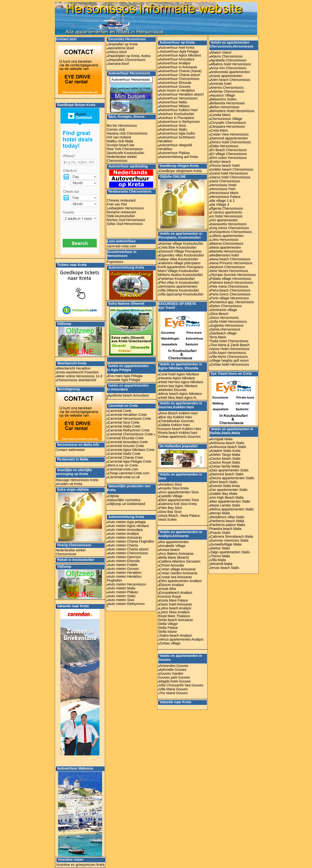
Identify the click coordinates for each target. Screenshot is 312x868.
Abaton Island (221, 52)
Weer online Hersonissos (76, 376)
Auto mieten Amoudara (125, 530)
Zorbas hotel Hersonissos (230, 364)
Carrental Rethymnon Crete (129, 430)
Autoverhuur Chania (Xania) (180, 71)
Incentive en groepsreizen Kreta (80, 865)
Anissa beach (169, 550)
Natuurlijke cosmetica (124, 500)
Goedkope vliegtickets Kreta (180, 171)
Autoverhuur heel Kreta (177, 48)
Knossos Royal (169, 596)
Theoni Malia (220, 556)
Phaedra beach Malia (225, 529)
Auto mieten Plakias (123, 592)
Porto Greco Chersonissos (230, 294)
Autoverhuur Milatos (174, 106)
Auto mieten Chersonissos (128, 553)
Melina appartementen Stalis (232, 509)
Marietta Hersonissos (226, 251)
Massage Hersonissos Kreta (77, 480)
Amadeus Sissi (171, 484)
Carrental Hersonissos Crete (130, 419)
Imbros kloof (117, 52)
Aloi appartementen (174, 542)
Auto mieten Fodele (123, 565)
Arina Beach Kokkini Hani (178, 413)
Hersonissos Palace (225, 197)
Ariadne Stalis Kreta (225, 451)
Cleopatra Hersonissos (228, 127)
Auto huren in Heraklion (176, 90)
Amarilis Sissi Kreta (174, 488)
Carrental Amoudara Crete (128, 442)
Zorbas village (170, 643)
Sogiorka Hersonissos (227, 325)
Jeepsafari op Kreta (123, 44)
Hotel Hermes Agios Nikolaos (181, 382)
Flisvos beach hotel (225, 166)
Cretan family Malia (225, 466)
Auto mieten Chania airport (128, 549)
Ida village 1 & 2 (222, 201)
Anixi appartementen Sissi (179, 492)
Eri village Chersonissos (229, 154)
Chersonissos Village (226, 119)
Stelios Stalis (220, 548)
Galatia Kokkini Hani (175, 425)
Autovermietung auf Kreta (179, 157)
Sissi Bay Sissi (170, 512)
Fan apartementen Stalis (229, 490)
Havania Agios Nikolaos (177, 378)
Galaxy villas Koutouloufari (178, 259)
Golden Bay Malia (224, 494)
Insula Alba (167, 589)
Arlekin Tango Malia (225, 455)
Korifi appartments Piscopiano (181, 267)
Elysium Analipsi (171, 585)
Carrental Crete (120, 411)
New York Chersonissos (125, 149)
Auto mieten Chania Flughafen (131, 541)
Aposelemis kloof (121, 48)
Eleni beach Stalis (224, 482)
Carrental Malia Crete (124, 426)
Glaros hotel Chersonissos (230, 177)
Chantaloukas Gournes (177, 421)
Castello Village (171, 496)
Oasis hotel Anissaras (176, 604)
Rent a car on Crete (123, 465)
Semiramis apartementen (178, 286)
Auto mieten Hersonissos (127, 584)
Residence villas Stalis (227, 517)
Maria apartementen (226, 247)
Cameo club (116, 129)
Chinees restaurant (121, 200)
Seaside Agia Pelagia (124, 380)
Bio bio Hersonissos (122, 126)
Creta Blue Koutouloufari (178, 247)
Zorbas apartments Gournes (179, 437)
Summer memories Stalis (229, 540)
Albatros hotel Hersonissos (231, 64)
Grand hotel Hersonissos (229, 173)
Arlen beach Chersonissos (230, 80)
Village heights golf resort (229, 361)
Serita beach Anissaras (175, 620)
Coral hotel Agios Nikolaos (179, 374)
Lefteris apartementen (226, 236)
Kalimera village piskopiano (180, 263)
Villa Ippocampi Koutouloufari (181, 294)
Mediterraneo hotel (224, 255)
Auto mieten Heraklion (125, 573)
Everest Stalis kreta (225, 486)
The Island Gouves (174, 693)
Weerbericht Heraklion (74, 368)
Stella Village (168, 624)
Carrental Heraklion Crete (127, 415)
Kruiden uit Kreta (69, 484)
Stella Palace (168, 628)
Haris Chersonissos (224, 181)
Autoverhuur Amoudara (177, 59)
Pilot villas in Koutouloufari (178, 283)
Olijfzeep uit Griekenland (127, 504)
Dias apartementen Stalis (229, 470)
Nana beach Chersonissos (230, 259)
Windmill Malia (221, 564)
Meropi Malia (220, 513)
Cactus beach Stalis (225, 458)
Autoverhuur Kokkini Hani (178, 110)
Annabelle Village (172, 546)
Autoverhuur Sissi (173, 126)
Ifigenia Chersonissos (227, 208)
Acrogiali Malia (221, 439)
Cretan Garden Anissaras (178, 573)
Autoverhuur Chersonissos (179, 79)
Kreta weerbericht (70, 372)
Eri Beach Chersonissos (229, 150)
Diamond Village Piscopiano (180, 251)
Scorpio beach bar (121, 145)
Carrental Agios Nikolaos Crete (131, 450)
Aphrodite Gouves (173, 670)
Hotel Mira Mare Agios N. (178, 398)
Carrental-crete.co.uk (124, 477)
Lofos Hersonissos (224, 240)
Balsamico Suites (223, 99)
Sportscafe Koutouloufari (125, 153)
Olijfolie (114, 496)
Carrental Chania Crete (126, 458)
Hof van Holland (119, 137)
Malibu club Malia (120, 141)
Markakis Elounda (173, 390)
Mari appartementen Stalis (230, 501)
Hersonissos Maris (224, 193)
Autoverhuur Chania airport (180, 75)
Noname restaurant (121, 212)
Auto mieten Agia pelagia (127, 522)
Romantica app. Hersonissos (232, 302)
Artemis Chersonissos (227, 88)
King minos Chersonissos (229, 228)
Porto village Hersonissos (230, 298)
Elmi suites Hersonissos (229, 158)
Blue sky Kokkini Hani (176, 417)
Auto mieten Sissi (121, 600)
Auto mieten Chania (123, 545)
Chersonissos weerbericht (76, 380)
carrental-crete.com (122, 246)
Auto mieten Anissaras (125, 537)
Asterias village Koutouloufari (181, 244)
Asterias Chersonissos (227, 91)
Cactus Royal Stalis (225, 462)
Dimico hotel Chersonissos (231, 142)
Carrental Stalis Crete (124, 454)
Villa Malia (218, 560)
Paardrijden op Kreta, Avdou (129, 56)
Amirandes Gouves (174, 666)
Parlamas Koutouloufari (177, 279)
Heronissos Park (222, 189)
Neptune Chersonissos (228, 267)
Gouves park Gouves (174, 677)
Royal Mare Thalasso (174, 616)
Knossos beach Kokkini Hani (180, 429)
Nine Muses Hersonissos (229, 271)
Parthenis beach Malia (227, 521)
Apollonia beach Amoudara (128, 395)
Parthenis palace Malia (228, 525)
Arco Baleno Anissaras (176, 554)
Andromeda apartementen (230, 72)
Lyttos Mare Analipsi (174, 612)
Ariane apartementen (226, 76)
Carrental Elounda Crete (125, 438)
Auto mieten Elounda (124, 561)
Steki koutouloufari (121, 216)
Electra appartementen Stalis (232, 478)
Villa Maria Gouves (173, 689)
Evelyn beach (220, 162)
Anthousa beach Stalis (227, 443)
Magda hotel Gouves (175, 681)
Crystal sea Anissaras (176, 577)
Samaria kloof (118, 64)
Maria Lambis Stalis (225, 505)
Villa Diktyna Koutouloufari (178, 290)
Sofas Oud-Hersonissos (125, 224)
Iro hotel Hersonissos (226, 216)
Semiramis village (224, 310)
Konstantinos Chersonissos (231, 232)
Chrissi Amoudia (171, 565)
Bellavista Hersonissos (228, 103)
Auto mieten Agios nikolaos (128, 526)
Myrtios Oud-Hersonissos (126, 220)
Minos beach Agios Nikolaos (180, 394)
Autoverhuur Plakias (174, 153)
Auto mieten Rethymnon (126, 604)
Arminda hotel (221, 84)
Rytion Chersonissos (226, 306)
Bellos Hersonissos (225, 107)
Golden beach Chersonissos (232, 169)
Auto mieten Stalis (122, 596)
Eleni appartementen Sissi (179, 500)
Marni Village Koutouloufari (178, 271)
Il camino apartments (226, 212)
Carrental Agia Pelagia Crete (130, 461)
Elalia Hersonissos (224, 146)
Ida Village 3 (219, 205)
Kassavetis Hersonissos (228, 224)
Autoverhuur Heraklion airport (181, 94)
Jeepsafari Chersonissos (127, 60)
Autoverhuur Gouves (175, 87)
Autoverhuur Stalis (173, 129)
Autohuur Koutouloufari (177, 114)
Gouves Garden (171, 673)
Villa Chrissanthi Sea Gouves (181, 685)
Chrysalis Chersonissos (228, 123)
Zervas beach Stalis (224, 568)
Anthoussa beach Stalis (228, 447)
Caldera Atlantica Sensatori (180, 561)
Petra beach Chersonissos (230, 290)
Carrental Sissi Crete (124, 422)
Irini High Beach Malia (227, 497)
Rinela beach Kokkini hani (178, 433)
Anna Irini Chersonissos (228, 68)
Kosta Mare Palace (174, 600)
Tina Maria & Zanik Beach (230, 345)
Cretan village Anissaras (177, 569)
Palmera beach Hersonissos (232, 283)
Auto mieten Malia (122, 588)
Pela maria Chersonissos (229, 286)
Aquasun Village (223, 95)
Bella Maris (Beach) (174, 557)
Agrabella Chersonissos (228, 60)
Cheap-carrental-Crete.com (129, 473)
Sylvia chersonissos (225, 329)
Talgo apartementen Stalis (230, 552)
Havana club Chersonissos (127, 133)
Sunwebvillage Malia (226, 544)
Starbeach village (223, 333)
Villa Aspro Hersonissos (228, 353)
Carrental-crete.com (123, 469)
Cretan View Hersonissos (229, 134)
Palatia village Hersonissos (231, 279)
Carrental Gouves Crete (126, 446)
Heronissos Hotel (223, 185)
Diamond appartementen (229, 138)
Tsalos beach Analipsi (175, 635)
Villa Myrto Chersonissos (229, 357)
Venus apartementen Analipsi (181, 639)
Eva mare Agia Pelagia (125, 376)
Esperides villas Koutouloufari (182, 255)
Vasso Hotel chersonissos (230, 349)
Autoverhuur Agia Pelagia (179, 51)
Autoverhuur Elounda (175, 83)
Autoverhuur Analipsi (175, 63)
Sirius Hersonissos (224, 318)
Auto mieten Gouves (123, 569)
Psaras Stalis (220, 533)
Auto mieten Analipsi (123, 534)
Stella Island (167, 632)
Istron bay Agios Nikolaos (178, 386)
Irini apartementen (224, 220)
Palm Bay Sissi (171, 508)
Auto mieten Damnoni (124, 557)
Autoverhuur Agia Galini (177, 133)
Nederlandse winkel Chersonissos (70, 552)
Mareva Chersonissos (227, 244)
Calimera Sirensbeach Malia (231, 536)
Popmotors (115, 262)
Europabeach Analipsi (175, 593)
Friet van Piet (117, 204)
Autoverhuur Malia (173, 102)
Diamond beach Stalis (227, 474)
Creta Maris (219, 130)
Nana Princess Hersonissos (231, 263)
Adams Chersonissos (226, 56)
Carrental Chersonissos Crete (131, 434)
